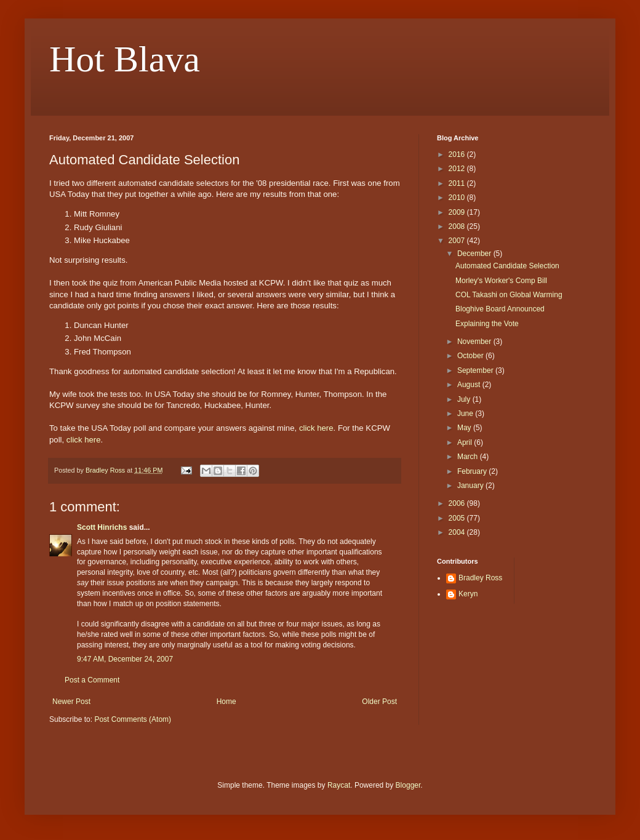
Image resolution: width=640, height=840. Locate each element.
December (475, 254)
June (466, 414)
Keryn (468, 594)
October (471, 356)
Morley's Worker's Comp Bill (501, 281)
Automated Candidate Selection (507, 266)
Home (226, 702)
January (471, 486)
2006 (458, 503)
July (465, 399)
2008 (458, 226)
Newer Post (71, 702)
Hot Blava (125, 59)
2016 (458, 154)
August (470, 385)
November (475, 342)
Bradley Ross (480, 578)
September (476, 370)
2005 (458, 518)
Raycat (339, 785)
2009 (458, 212)
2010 (458, 198)
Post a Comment (92, 680)
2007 (458, 241)
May (465, 428)
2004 (458, 532)
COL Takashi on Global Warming (509, 295)
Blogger (408, 785)
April (466, 442)
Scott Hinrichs (102, 527)
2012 (458, 169)
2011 (458, 183)
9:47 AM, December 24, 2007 (125, 659)
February (473, 471)
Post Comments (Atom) (133, 719)
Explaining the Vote (487, 324)
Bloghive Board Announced (500, 309)
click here (316, 428)
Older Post (379, 702)
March (469, 457)
